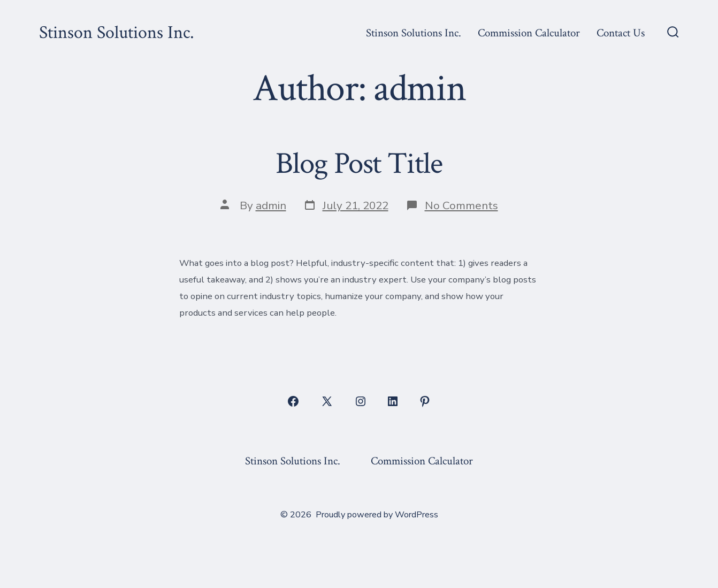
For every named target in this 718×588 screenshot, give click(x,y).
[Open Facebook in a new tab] (293, 401)
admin (271, 205)
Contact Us (621, 33)
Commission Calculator (529, 33)
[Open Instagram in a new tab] (361, 401)
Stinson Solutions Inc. (414, 33)
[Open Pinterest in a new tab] (425, 401)
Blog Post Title (359, 164)
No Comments (461, 205)
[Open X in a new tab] (327, 401)
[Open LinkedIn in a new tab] (393, 401)
